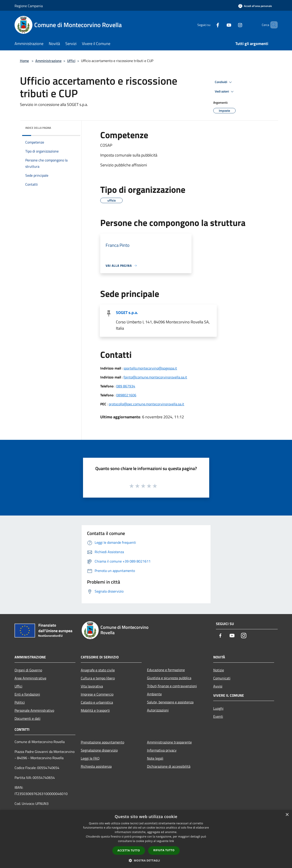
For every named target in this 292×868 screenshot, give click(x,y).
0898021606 (126, 395)
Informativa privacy (162, 750)
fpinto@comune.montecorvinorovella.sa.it (155, 377)
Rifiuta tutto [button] (164, 850)
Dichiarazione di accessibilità (169, 766)
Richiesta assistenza (96, 766)
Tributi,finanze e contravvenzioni (172, 686)
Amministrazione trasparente (169, 742)
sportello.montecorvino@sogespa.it (150, 368)
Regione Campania (29, 6)
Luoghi (218, 708)
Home (24, 61)
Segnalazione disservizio (99, 750)
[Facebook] (210, 25)
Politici (20, 702)
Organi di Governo (28, 670)
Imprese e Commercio (97, 694)
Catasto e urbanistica (97, 702)
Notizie (219, 670)
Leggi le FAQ (90, 758)
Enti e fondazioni (27, 694)
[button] (146, 860)
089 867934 (126, 386)
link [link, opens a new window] (172, 841)
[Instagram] (232, 25)
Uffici (71, 61)
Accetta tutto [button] (129, 850)
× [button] (287, 815)
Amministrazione (48, 61)
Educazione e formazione (166, 670)
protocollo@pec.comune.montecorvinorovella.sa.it (146, 404)
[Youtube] (221, 25)
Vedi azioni (225, 92)
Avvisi (218, 686)
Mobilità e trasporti (95, 710)
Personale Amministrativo (34, 710)
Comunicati (222, 678)
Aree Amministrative (30, 678)
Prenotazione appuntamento (102, 742)
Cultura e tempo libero (98, 678)
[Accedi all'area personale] (255, 6)
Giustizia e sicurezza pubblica (169, 678)
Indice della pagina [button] (38, 128)
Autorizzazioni (158, 710)
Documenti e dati (28, 718)
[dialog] (146, 839)
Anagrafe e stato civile (98, 670)
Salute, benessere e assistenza (170, 702)
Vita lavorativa (92, 686)
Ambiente (154, 694)
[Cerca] (272, 25)
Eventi (218, 716)
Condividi (224, 82)
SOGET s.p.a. (127, 313)
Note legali (155, 758)
